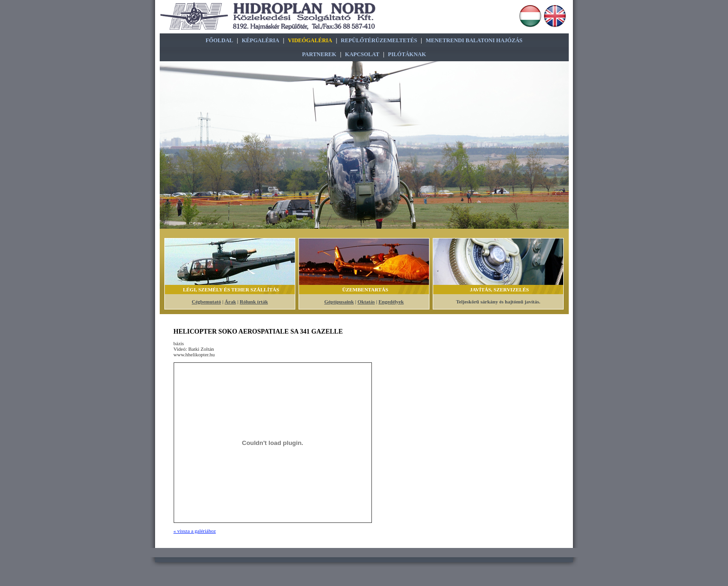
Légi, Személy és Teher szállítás (231, 290)
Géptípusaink (339, 302)
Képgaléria (261, 40)
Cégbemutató (206, 302)
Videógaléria (310, 40)
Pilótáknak (407, 54)
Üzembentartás (365, 290)
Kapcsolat (362, 54)
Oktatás (366, 302)
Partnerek (319, 54)
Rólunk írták (254, 302)
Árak (230, 302)
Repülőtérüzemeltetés (379, 40)
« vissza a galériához (195, 531)
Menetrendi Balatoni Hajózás (474, 40)
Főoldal (219, 40)
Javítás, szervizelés (499, 290)
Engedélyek (391, 302)
